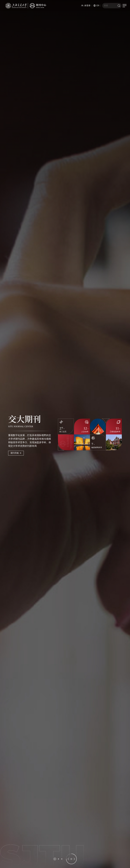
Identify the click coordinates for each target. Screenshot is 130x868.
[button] (55, 859)
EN (96, 6)
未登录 (86, 6)
